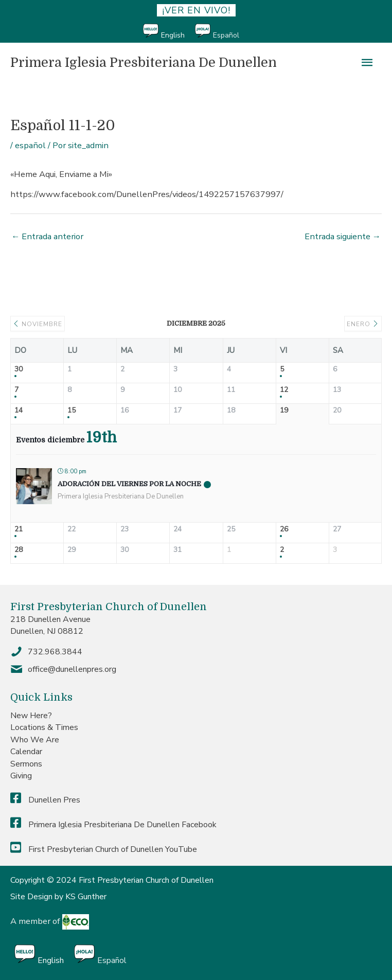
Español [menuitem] (226, 35)
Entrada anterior (47, 236)
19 (284, 411)
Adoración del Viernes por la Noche (129, 484)
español (30, 145)
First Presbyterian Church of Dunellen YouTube (104, 849)
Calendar (26, 752)
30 (19, 370)
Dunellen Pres (45, 800)
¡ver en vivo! (196, 10)
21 (19, 530)
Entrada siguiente (343, 236)
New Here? (31, 716)
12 (284, 390)
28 (19, 550)
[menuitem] (169, 32)
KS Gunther (86, 897)
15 (72, 411)
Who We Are (35, 740)
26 (284, 530)
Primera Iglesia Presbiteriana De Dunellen (144, 63)
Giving (21, 776)
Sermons (26, 764)
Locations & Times (44, 727)
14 (19, 411)
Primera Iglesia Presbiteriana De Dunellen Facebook (113, 825)
